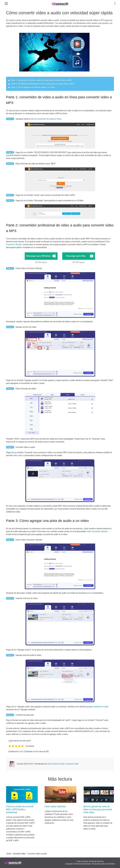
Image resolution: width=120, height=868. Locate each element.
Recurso (101, 861)
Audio (62, 764)
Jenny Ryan (53, 764)
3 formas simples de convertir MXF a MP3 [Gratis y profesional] (20, 809)
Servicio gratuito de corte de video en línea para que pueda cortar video (98, 809)
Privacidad (93, 861)
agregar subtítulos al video (97, 707)
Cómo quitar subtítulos (55, 806)
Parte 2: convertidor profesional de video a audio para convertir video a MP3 (42, 84)
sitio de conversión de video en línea (46, 119)
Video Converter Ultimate (97, 531)
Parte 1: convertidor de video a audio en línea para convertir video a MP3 (41, 80)
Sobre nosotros (82, 861)
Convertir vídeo (72, 764)
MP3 (102, 20)
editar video (18, 455)
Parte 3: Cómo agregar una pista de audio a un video (33, 87)
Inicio (9, 854)
